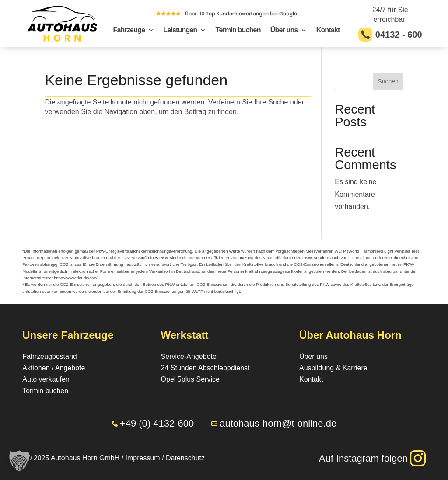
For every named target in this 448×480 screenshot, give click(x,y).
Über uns (284, 30)
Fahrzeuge (129, 30)
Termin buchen (238, 30)
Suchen (388, 81)
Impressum (143, 458)
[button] (19, 461)
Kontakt (328, 30)
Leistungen (180, 30)
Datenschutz (185, 458)
